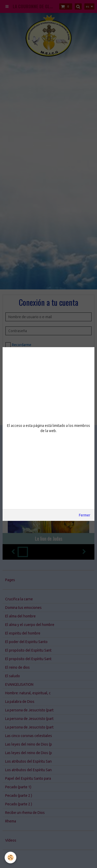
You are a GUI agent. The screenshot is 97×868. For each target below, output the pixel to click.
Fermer (85, 515)
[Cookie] (10, 858)
